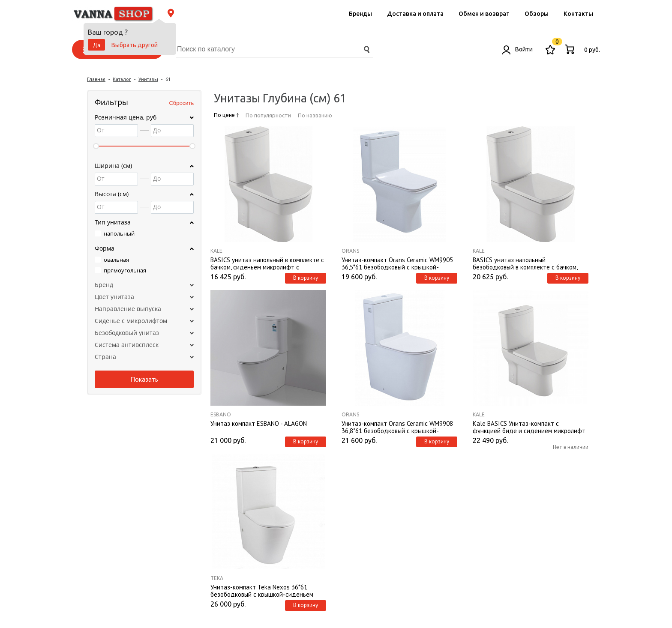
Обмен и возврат (484, 14)
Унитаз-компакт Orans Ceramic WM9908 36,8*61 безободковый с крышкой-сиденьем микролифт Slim (397, 427)
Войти (517, 49)
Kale (216, 251)
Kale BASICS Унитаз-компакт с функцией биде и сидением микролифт (529, 427)
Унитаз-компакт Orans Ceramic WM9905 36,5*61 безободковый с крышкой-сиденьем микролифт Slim (397, 263)
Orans (350, 251)
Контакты (578, 14)
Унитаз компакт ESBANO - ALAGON (259, 424)
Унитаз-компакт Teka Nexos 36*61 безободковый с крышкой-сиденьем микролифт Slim (262, 590)
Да (96, 45)
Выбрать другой (135, 45)
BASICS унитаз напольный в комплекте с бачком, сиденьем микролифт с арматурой (267, 263)
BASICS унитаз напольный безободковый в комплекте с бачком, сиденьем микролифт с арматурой (525, 263)
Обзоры (537, 14)
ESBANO (221, 414)
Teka (217, 578)
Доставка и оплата (415, 14)
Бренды (360, 14)
